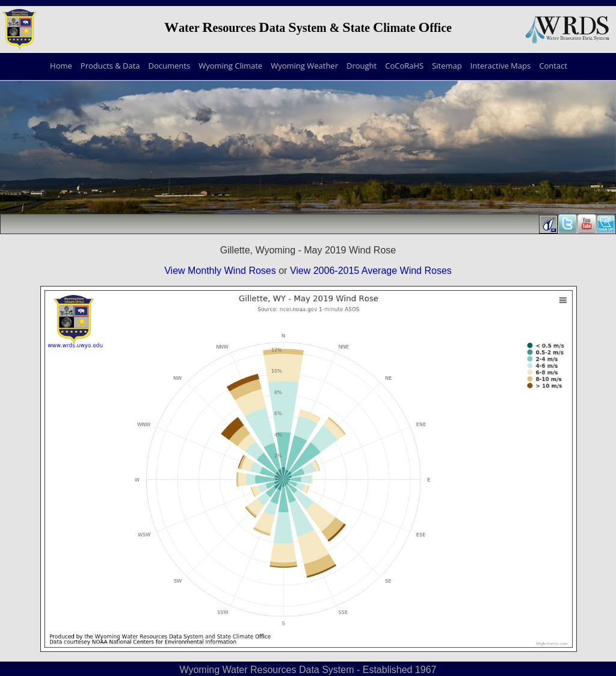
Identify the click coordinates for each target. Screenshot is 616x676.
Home (61, 66)
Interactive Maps (500, 66)
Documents (170, 66)
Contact (553, 66)
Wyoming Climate (230, 66)
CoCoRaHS (404, 66)
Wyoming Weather (304, 66)
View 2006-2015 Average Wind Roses (371, 271)
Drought (362, 66)
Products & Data (110, 66)
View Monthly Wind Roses (220, 271)
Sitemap (447, 66)
